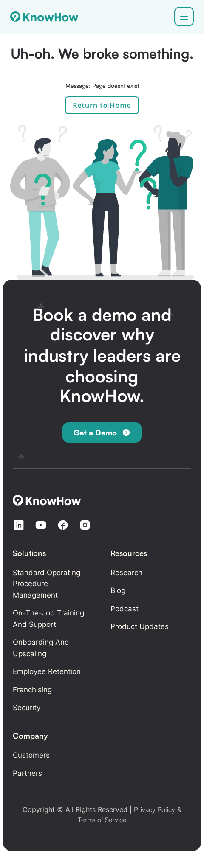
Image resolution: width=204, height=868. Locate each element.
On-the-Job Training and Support (48, 619)
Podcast (125, 609)
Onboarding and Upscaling (41, 648)
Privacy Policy (154, 809)
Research (126, 573)
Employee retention (47, 671)
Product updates (140, 626)
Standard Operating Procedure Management (47, 584)
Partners (27, 773)
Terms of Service (102, 820)
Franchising (32, 690)
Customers (31, 755)
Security (27, 708)
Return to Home (102, 105)
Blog (118, 590)
